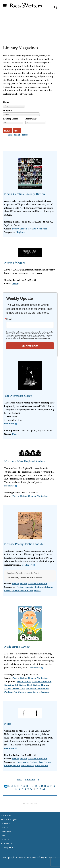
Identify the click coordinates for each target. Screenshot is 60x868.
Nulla (8, 724)
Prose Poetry (33, 692)
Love (23, 688)
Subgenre (8, 110)
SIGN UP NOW (30, 346)
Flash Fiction (33, 685)
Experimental (11, 685)
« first (20, 779)
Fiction (23, 229)
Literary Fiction (12, 765)
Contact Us (7, 843)
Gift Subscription (10, 819)
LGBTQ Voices (12, 688)
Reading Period (11, 119)
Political (8, 692)
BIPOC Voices (24, 681)
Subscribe (6, 815)
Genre (6, 102)
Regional (21, 232)
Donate (5, 827)
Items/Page (31, 119)
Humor (45, 685)
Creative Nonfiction (38, 229)
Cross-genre (22, 762)
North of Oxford (15, 263)
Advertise (6, 823)
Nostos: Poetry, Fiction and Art (24, 544)
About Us (6, 839)
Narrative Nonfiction (23, 590)
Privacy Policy (8, 847)
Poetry (15, 229)
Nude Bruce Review (17, 647)
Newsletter (7, 831)
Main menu (5, 6)
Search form (56, 7)
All (44, 789)
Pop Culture (20, 692)
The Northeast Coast (18, 396)
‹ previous (30, 779)
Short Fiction (41, 765)
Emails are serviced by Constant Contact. (36, 338)
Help (4, 835)
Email (9, 319)
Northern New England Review (25, 461)
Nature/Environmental (37, 688)
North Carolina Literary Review (25, 194)
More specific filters (18, 135)
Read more (9, 423)
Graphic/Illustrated (34, 587)
